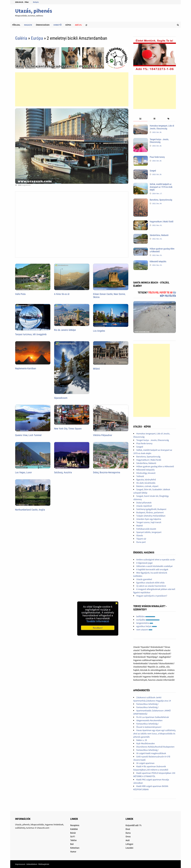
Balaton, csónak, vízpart (147, 486)
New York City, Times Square (68, 429)
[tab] (140, 119)
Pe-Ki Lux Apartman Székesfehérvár (153, 717)
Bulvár (73, 833)
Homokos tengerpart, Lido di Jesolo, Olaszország (162, 127)
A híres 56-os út (62, 294)
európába (148, 620)
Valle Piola (20, 294)
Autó (128, 840)
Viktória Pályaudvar (103, 435)
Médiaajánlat (44, 864)
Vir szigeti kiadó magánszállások (151, 753)
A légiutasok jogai (144, 563)
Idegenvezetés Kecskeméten (149, 720)
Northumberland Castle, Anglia (30, 510)
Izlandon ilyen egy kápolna (149, 519)
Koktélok (74, 829)
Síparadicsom (61, 398)
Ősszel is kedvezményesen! (149, 727)
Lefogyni (129, 844)
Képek (68, 25)
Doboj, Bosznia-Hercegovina (107, 472)
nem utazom (144, 630)
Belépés (36, 2)
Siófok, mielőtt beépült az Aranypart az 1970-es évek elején (161, 187)
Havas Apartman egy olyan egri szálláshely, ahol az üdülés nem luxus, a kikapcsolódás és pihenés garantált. (155, 734)
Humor (73, 852)
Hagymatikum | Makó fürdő (162, 222)
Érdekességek (43, 25)
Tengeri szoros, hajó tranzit (149, 522)
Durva (128, 833)
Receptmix (75, 825)
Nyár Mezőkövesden (146, 743)
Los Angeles (99, 331)
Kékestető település (158, 261)
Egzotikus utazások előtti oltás (150, 583)
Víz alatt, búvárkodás (146, 483)
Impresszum (20, 864)
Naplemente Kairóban (26, 368)
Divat (128, 829)
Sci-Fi (73, 837)
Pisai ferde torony (157, 157)
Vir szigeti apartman (145, 763)
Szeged (153, 171)
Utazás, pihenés (34, 11)
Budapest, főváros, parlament (150, 512)
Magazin (28, 25)
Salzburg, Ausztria (63, 472)
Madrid (139, 526)
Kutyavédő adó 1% (134, 825)
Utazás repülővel (144, 506)
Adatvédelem (32, 864)
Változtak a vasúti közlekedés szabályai (154, 566)
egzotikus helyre (147, 626)
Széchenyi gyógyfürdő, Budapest (151, 509)
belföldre (146, 616)
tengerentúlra (145, 623)
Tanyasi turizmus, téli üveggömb (31, 334)
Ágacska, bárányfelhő (146, 480)
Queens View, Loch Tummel (28, 435)
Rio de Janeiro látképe (65, 330)
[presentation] (140, 119)
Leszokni (129, 848)
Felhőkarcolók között (146, 529)
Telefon (73, 840)
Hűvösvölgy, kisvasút (146, 473)
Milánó (96, 369)
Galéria (21, 38)
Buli (72, 844)
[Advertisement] (72, 89)
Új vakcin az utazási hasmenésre (151, 586)
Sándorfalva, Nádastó (159, 235)
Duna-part (141, 542)
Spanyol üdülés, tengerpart (149, 532)
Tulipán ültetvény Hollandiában (151, 516)
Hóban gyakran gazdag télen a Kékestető (155, 466)
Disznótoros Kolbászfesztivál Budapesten (155, 747)
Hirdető (57, 25)
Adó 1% (78, 25)
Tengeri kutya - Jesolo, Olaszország (159, 141)
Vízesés (140, 535)
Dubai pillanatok (144, 503)
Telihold (140, 476)
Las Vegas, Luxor (23, 472)
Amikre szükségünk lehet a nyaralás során (156, 560)
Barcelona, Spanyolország (161, 200)
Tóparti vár (141, 539)
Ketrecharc (75, 848)
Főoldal (16, 25)
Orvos (128, 837)
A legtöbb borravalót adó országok (152, 569)
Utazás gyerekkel (144, 579)
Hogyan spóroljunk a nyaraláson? (152, 596)
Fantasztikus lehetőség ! (147, 704)
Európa (37, 38)
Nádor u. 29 (142, 740)
